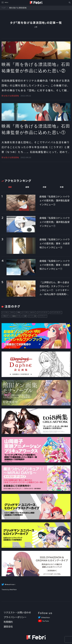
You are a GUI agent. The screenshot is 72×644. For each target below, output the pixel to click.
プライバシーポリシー (15, 617)
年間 (62, 187)
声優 (19, 312)
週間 (27, 187)
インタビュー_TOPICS (9, 312)
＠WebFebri (46, 618)
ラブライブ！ (43, 316)
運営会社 (8, 627)
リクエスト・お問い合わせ (17, 613)
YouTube (46, 621)
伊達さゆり (6, 316)
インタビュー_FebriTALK (29, 312)
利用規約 (8, 622)
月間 (45, 187)
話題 (25, 316)
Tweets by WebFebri (9, 590)
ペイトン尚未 (33, 316)
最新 (10, 187)
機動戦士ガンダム (16, 316)
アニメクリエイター (44, 312)
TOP (4, 8)
